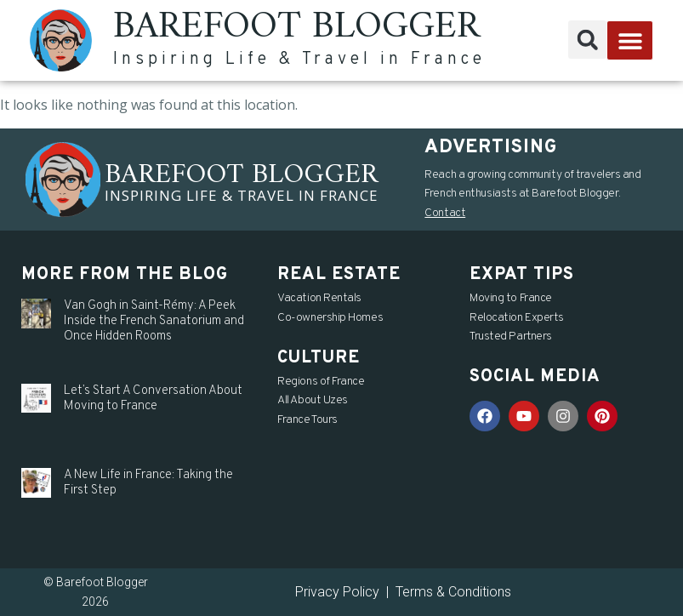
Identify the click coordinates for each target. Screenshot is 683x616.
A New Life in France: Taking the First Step (148, 483)
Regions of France (321, 382)
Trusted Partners (511, 337)
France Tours (307, 420)
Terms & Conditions (453, 592)
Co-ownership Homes (330, 318)
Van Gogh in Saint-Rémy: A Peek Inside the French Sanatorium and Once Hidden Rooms (154, 321)
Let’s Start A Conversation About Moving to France (153, 399)
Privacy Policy (337, 592)
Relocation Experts (517, 318)
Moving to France (511, 298)
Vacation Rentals (319, 298)
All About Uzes (313, 400)
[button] (587, 40)
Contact (445, 213)
